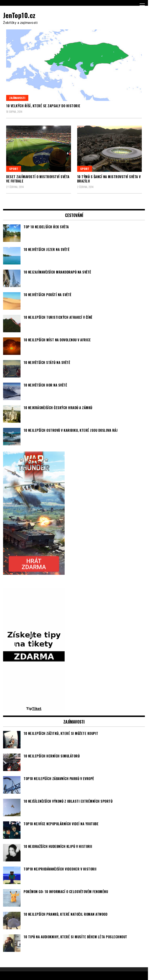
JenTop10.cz (19, 15)
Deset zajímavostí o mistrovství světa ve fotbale (38, 179)
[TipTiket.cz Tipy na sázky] (34, 709)
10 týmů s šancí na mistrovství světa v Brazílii (109, 179)
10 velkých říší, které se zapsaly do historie (43, 106)
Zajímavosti (17, 98)
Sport (14, 169)
